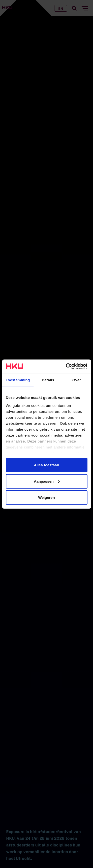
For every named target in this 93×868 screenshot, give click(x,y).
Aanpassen (47, 481)
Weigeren (46, 497)
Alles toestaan (47, 465)
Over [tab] (77, 380)
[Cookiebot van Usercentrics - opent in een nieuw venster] (66, 366)
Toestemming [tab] (18, 380)
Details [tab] (48, 380)
